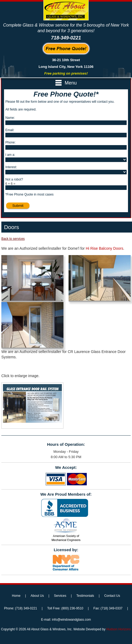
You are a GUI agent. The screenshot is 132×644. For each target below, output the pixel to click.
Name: (10, 118)
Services (60, 596)
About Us (37, 596)
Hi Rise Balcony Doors (104, 248)
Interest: (11, 167)
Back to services (13, 239)
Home (16, 596)
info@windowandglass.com (71, 620)
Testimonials (85, 596)
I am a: (10, 155)
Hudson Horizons (119, 629)
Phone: (10, 142)
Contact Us (112, 596)
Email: (10, 130)
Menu (66, 83)
